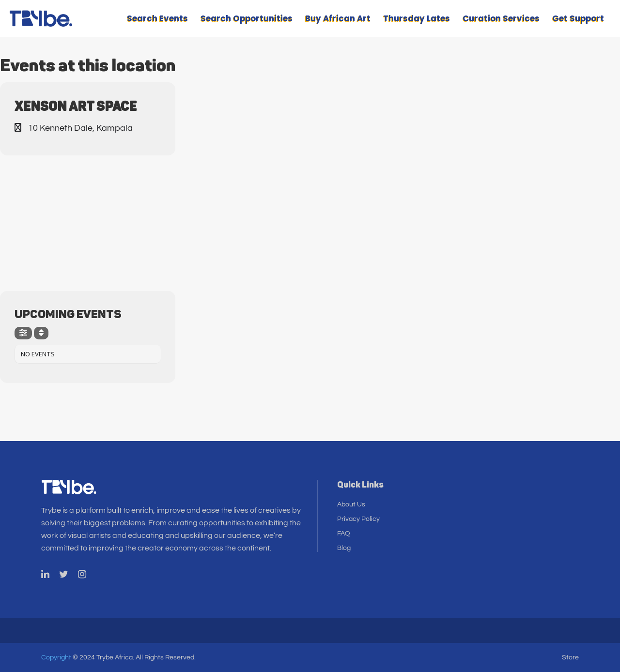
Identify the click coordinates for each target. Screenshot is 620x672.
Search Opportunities (247, 18)
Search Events (157, 18)
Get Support (578, 18)
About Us (351, 504)
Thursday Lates (417, 18)
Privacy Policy (358, 519)
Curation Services (501, 18)
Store (570, 657)
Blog (344, 548)
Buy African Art (338, 18)
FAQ (344, 534)
